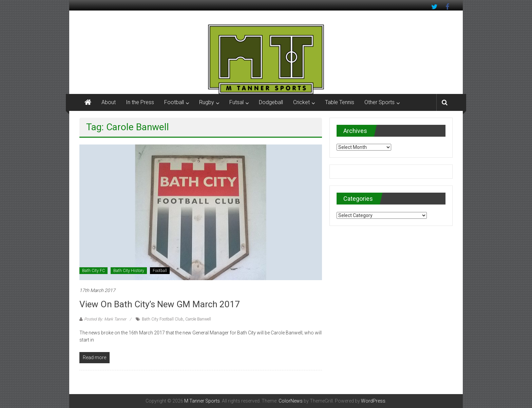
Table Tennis (340, 102)
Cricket (301, 102)
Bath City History (129, 271)
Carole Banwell (198, 319)
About (109, 102)
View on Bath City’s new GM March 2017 (160, 304)
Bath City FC (93, 271)
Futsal (236, 102)
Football (174, 102)
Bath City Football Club (163, 319)
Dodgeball (271, 102)
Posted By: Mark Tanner (105, 319)
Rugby (207, 102)
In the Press (140, 102)
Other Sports (379, 102)
